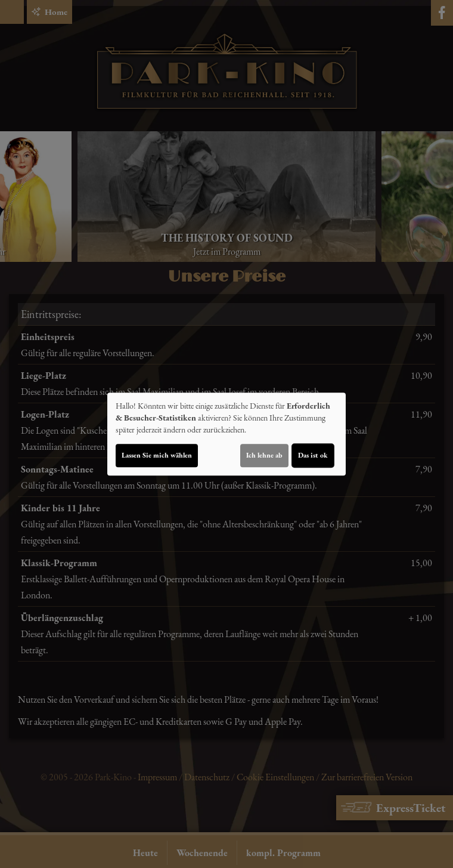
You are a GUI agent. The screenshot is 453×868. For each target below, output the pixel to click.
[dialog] (226, 434)
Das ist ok (313, 455)
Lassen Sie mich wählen (157, 455)
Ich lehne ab (264, 455)
